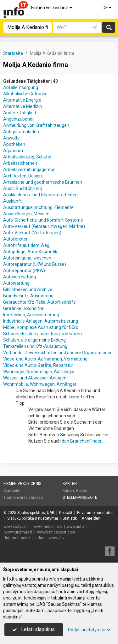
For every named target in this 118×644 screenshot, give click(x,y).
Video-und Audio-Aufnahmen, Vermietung (45, 359)
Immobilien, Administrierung (31, 315)
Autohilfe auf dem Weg (26, 245)
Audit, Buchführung (22, 188)
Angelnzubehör (19, 119)
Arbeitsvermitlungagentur (29, 170)
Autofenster (15, 239)
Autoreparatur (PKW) (24, 271)
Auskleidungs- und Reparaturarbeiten (40, 195)
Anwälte (11, 138)
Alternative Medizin (22, 106)
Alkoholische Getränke (25, 94)
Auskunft (12, 201)
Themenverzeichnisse (23, 498)
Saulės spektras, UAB (36, 513)
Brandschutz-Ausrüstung (28, 296)
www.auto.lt (77, 527)
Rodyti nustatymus (89, 630)
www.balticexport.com (56, 532)
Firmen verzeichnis (52, 8)
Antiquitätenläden (21, 132)
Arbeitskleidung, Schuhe (27, 157)
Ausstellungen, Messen (26, 214)
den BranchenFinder (81, 441)
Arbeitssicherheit (20, 163)
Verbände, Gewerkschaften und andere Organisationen (58, 353)
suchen (109, 27)
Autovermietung (20, 277)
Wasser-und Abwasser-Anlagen (35, 378)
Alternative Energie (22, 100)
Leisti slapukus (34, 629)
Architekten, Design (22, 176)
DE (107, 8)
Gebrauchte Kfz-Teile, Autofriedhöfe (39, 302)
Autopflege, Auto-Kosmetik (30, 252)
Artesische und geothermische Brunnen (43, 182)
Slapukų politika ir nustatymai (33, 518)
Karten (70, 484)
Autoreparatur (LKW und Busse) (35, 264)
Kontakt (66, 513)
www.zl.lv (56, 538)
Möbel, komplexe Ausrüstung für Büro (41, 327)
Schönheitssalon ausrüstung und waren (42, 334)
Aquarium (13, 151)
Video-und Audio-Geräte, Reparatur (38, 365)
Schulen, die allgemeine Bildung (34, 340)
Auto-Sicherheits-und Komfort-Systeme (43, 220)
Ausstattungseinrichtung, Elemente (38, 207)
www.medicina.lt (48, 527)
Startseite (12, 491)
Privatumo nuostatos (95, 513)
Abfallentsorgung (21, 87)
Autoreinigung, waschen (27, 258)
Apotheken (14, 144)
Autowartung (16, 283)
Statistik (70, 518)
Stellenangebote (80, 498)
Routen (82, 491)
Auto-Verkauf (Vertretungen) (32, 233)
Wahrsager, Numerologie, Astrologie (39, 372)
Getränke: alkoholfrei (24, 308)
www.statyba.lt (16, 527)
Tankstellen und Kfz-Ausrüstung (35, 346)
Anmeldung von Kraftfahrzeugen (36, 125)
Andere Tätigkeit (20, 113)
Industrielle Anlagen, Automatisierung (41, 321)
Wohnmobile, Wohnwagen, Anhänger (40, 384)
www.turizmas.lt (18, 532)
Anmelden (91, 518)
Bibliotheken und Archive (28, 289)
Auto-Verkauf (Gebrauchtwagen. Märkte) (44, 226)
